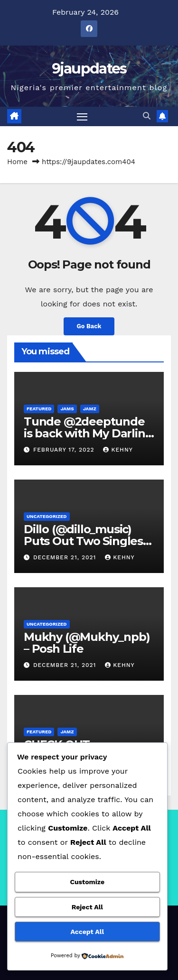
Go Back (89, 326)
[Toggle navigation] (82, 117)
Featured (39, 409)
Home (17, 162)
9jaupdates (89, 69)
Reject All (87, 907)
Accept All (87, 932)
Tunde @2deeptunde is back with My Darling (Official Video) (88, 433)
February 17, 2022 (65, 450)
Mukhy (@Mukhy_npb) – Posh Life (87, 643)
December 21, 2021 (66, 557)
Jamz (90, 409)
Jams (67, 409)
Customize (87, 882)
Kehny (118, 450)
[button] (147, 116)
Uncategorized (47, 516)
